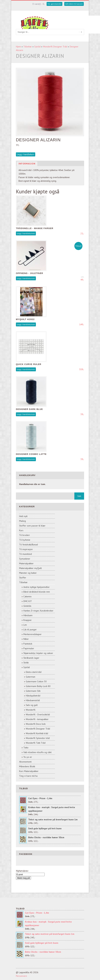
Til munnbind (25, 554)
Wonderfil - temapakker (37, 719)
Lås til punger (30, 630)
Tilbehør (28, 47)
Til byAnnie (25, 540)
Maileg (22, 521)
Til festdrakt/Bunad (28, 545)
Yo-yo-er (28, 757)
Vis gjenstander (54, 4)
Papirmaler (29, 648)
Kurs (21, 530)
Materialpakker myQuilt (30, 568)
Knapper (28, 620)
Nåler (26, 639)
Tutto (26, 748)
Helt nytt (23, 516)
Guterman (31, 677)
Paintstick (28, 644)
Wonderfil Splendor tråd (38, 738)
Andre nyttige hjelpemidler (37, 587)
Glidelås (27, 606)
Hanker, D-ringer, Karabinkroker (38, 611)
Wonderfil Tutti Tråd (36, 743)
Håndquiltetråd (33, 696)
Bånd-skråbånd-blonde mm (37, 592)
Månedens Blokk (27, 766)
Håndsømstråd (33, 700)
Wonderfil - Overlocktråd (38, 714)
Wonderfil (31, 710)
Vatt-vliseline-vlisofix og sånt (37, 752)
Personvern (21, 976)
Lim (25, 625)
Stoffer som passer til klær (32, 526)
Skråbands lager (31, 658)
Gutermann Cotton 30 (36, 681)
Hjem (18, 47)
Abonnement (25, 762)
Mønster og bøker (28, 573)
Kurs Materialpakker (29, 771)
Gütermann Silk (33, 691)
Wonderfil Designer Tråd (55, 47)
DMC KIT (28, 601)
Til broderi (24, 535)
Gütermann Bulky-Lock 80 (38, 686)
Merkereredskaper (32, 634)
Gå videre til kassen (74, 4)
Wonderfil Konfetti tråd (37, 733)
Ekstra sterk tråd (34, 672)
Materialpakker (26, 563)
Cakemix (27, 596)
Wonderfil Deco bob (36, 724)
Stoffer (23, 578)
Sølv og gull (32, 705)
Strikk (26, 663)
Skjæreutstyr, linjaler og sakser (38, 653)
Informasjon (27, 164)
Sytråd (37, 47)
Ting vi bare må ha (28, 776)
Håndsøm (28, 615)
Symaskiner (25, 559)
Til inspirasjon (26, 549)
